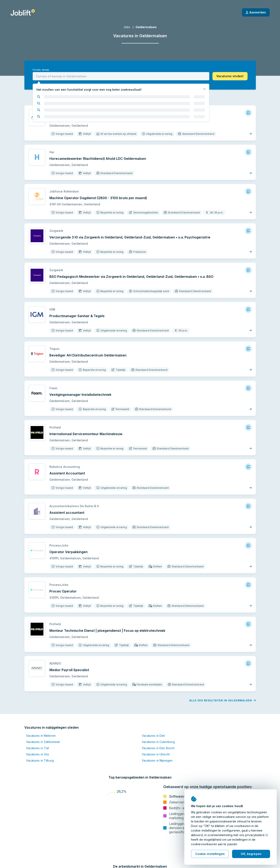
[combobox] (121, 76)
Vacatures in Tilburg (40, 760)
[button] (230, 76)
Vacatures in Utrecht (156, 754)
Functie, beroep (41, 70)
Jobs (127, 27)
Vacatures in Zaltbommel (43, 742)
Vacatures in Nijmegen (157, 760)
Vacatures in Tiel (38, 748)
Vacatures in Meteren (41, 736)
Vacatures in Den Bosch (158, 748)
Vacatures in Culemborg (158, 742)
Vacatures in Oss (38, 754)
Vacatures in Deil (153, 736)
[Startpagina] (23, 12)
